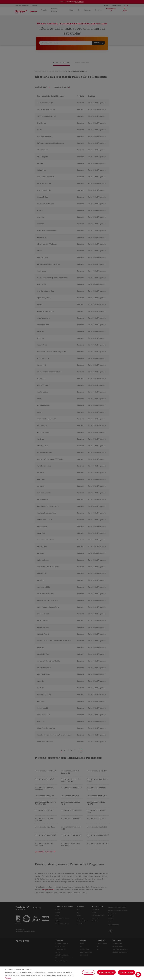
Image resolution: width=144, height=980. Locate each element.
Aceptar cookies (127, 972)
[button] (138, 975)
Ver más (8, 978)
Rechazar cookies (106, 972)
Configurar (89, 972)
